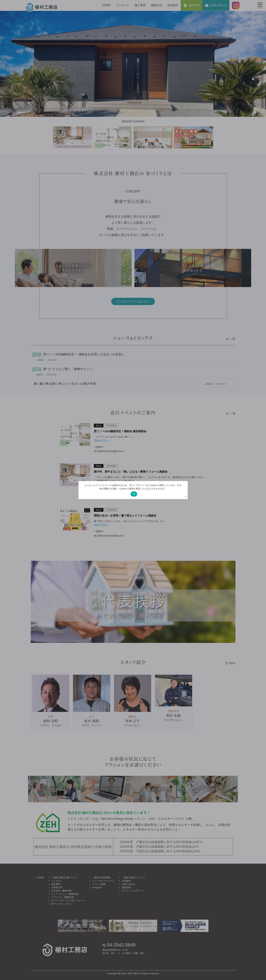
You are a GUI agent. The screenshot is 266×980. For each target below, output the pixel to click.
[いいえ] (185, 497)
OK (134, 494)
